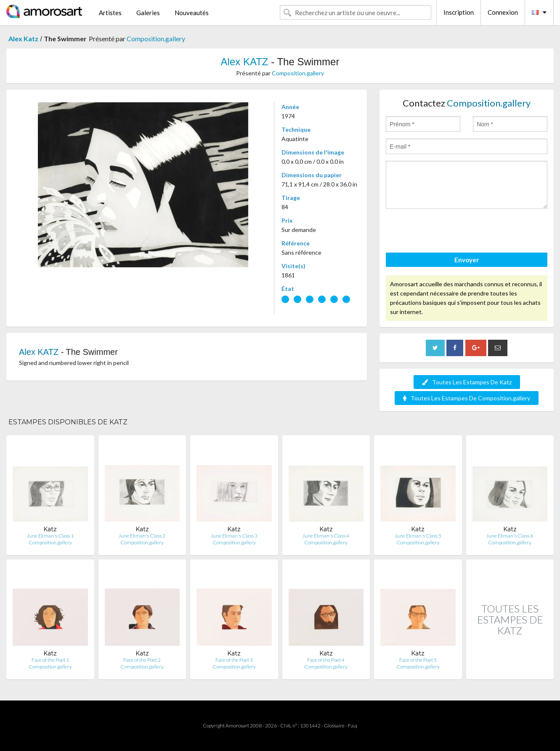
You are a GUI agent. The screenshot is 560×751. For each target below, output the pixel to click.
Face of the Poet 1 (50, 660)
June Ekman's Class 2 (142, 536)
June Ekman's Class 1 (50, 536)
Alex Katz (23, 39)
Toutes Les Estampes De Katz (467, 382)
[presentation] (450, 232)
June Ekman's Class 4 (326, 536)
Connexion (503, 12)
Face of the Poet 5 (418, 660)
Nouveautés (192, 13)
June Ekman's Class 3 (234, 536)
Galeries (148, 13)
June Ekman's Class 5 (418, 536)
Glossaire (334, 726)
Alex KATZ (245, 62)
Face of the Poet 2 (142, 660)
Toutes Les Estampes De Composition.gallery (467, 398)
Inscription (459, 12)
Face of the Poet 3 (234, 660)
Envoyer (467, 260)
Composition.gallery (156, 39)
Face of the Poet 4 (326, 660)
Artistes (110, 13)
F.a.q (353, 726)
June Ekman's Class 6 (510, 536)
